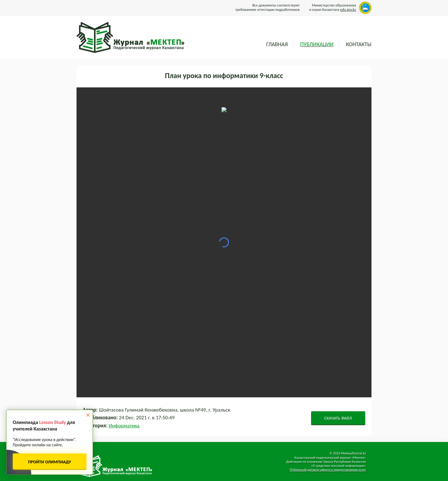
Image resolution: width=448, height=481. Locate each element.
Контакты (359, 44)
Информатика (124, 426)
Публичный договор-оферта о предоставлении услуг (328, 470)
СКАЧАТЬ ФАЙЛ (338, 418)
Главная (277, 44)
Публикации (317, 44)
